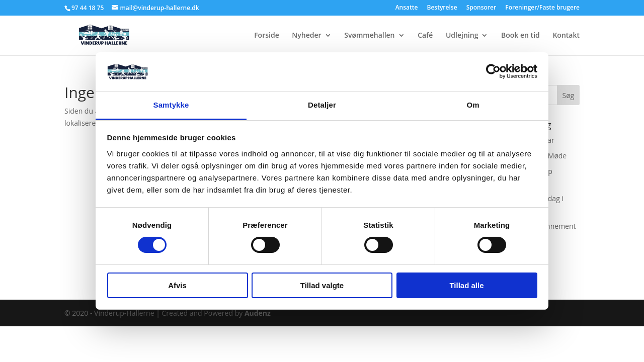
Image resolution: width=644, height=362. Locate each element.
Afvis (177, 285)
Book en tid (520, 36)
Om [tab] (473, 105)
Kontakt (566, 36)
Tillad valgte (322, 285)
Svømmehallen (369, 36)
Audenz (258, 313)
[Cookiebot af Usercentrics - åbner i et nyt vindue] (493, 71)
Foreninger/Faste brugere (542, 8)
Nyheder (306, 36)
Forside (267, 36)
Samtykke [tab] (171, 105)
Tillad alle (466, 285)
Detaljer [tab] (322, 105)
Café (425, 36)
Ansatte (407, 8)
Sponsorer (481, 8)
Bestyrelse (442, 8)
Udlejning (462, 36)
